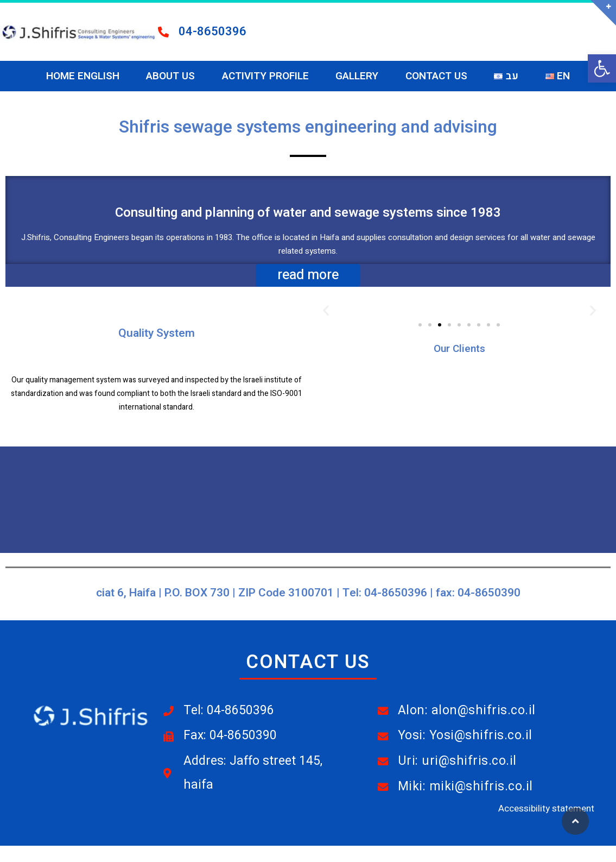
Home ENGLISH (83, 76)
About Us (170, 76)
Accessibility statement (546, 808)
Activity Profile (265, 76)
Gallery (357, 76)
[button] (602, 68)
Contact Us (436, 76)
